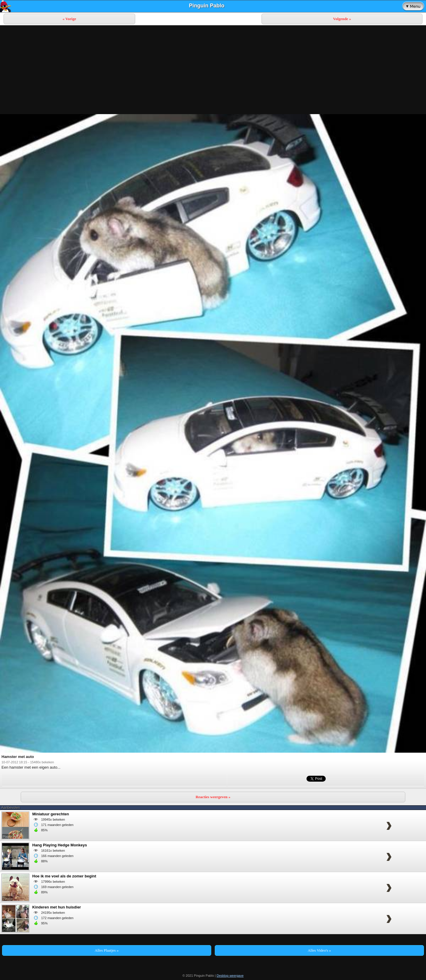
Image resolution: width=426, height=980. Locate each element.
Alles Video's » (319, 950)
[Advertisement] (213, 70)
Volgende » (342, 19)
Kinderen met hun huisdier (57, 907)
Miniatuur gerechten (51, 814)
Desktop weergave (230, 976)
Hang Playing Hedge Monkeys (60, 845)
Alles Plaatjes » (107, 950)
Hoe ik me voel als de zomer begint (64, 876)
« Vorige (69, 19)
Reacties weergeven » (213, 797)
